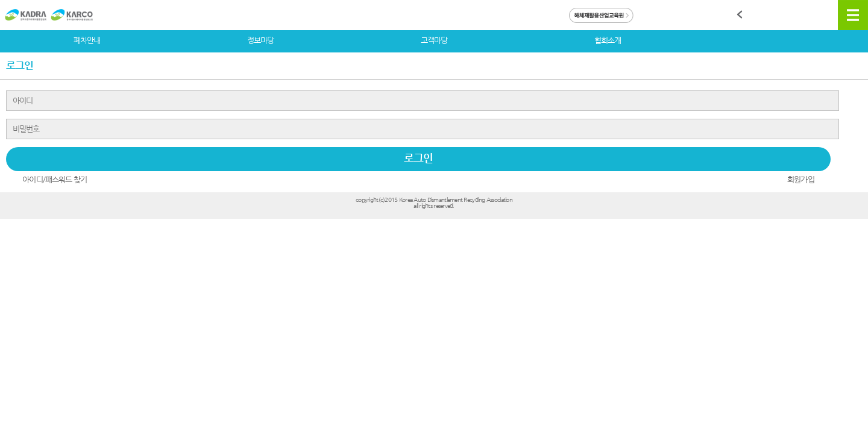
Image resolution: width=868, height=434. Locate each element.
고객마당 (434, 40)
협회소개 (608, 40)
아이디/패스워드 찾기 (55, 179)
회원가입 (800, 179)
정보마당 (260, 40)
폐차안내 (87, 40)
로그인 (418, 158)
